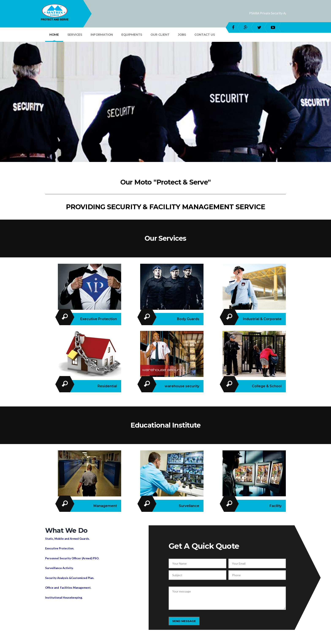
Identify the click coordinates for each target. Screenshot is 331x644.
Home (54, 35)
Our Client (160, 35)
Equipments (132, 35)
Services (75, 35)
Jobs (182, 35)
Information (102, 35)
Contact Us (205, 35)
